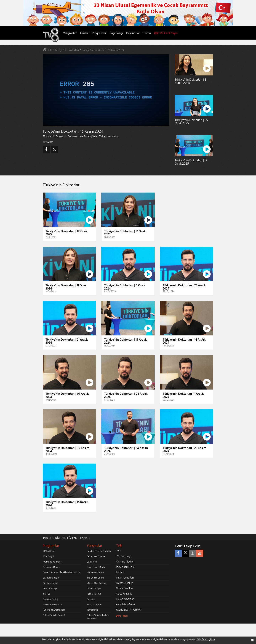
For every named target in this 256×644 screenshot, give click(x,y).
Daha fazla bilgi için (206, 639)
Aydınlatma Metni (126, 604)
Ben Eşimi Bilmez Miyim (99, 551)
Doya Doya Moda (96, 567)
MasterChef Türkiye (97, 583)
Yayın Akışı (116, 33)
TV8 (118, 551)
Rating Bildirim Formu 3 (129, 610)
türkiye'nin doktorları (67, 50)
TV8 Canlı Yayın (166, 33)
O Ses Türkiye (94, 588)
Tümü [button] (147, 33)
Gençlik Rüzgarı (50, 588)
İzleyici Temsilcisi (125, 567)
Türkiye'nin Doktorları (54, 610)
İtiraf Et (46, 594)
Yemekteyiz (92, 610)
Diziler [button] (84, 33)
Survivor (91, 599)
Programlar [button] (99, 33)
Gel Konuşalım (50, 583)
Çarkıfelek (92, 562)
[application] (106, 90)
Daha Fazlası (122, 616)
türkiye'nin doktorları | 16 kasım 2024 (103, 50)
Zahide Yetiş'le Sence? (54, 615)
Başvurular (133, 33)
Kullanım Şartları (125, 599)
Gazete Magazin (51, 578)
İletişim (120, 572)
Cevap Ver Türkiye (96, 556)
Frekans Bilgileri (125, 583)
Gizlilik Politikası (125, 588)
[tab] (62, 186)
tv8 (50, 50)
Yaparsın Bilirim (94, 604)
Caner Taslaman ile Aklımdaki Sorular (62, 572)
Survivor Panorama (52, 604)
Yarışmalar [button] (70, 33)
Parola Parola (94, 594)
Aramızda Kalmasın (52, 562)
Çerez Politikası (124, 594)
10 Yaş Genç (49, 551)
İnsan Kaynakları (125, 578)
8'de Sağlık (48, 556)
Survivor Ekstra (50, 599)
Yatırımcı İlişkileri (125, 562)
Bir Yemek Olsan (51, 567)
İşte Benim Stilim (95, 572)
